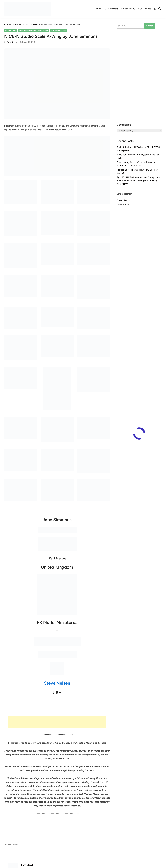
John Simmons (11, 30)
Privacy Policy (128, 9)
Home (99, 9)
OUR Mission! (111, 9)
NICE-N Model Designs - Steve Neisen (33, 30)
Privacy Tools (123, 205)
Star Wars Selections (59, 30)
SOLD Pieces (145, 9)
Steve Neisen (57, 683)
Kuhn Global (12, 42)
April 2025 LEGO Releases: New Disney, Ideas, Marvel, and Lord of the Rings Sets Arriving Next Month (139, 181)
